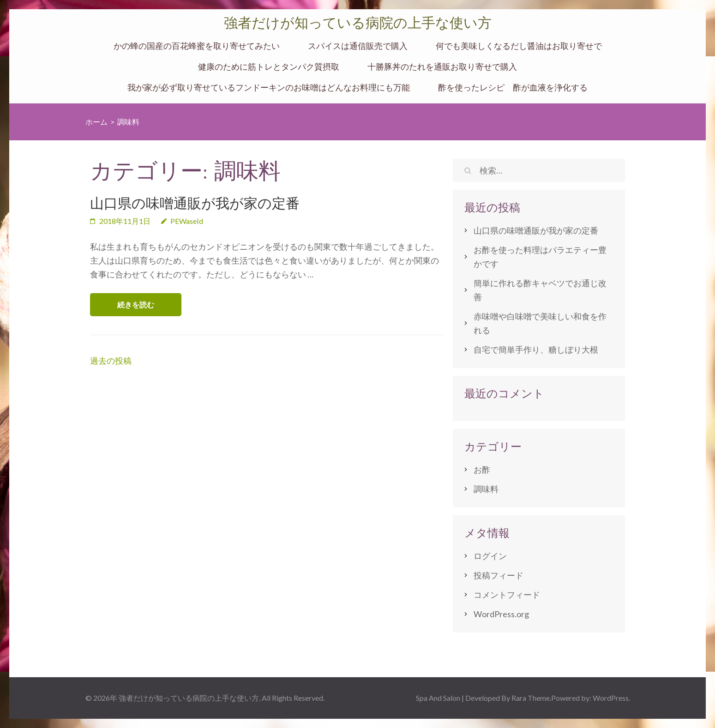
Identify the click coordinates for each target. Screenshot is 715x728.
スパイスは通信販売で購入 (358, 46)
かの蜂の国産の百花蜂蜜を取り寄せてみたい (197, 46)
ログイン (490, 556)
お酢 (482, 469)
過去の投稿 (111, 361)
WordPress (611, 698)
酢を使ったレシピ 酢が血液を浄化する (513, 87)
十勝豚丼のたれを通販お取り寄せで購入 (442, 67)
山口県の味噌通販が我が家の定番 (195, 203)
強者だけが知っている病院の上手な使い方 (358, 23)
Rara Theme (531, 698)
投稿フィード (499, 575)
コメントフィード (507, 595)
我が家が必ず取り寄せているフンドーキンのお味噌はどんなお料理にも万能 (269, 87)
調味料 (486, 489)
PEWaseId (187, 221)
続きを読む (136, 304)
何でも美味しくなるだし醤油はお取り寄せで (519, 46)
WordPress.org (501, 614)
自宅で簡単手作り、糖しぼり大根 (536, 349)
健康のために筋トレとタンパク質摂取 (269, 67)
